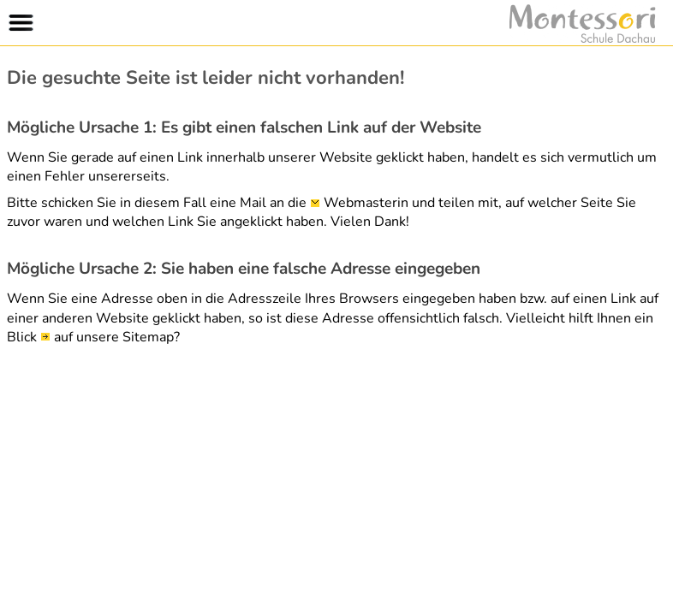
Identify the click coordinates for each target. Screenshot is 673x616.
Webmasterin (366, 203)
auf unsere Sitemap (114, 337)
